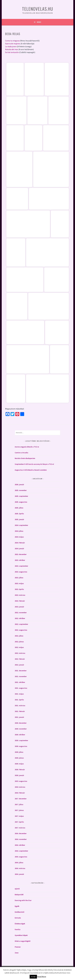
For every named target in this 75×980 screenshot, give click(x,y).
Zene (17, 953)
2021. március (20, 706)
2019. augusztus (21, 781)
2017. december (21, 799)
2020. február (20, 770)
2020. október (20, 735)
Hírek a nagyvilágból (23, 941)
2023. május (19, 583)
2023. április (19, 589)
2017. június (19, 810)
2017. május (19, 816)
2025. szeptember (21, 496)
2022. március (20, 653)
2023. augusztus (21, 572)
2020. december (21, 723)
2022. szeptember (21, 624)
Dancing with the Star (23, 900)
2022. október (20, 618)
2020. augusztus (21, 746)
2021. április (19, 700)
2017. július (19, 804)
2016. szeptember (21, 851)
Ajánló (17, 889)
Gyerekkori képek (21, 935)
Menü (39, 22)
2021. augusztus (21, 688)
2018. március (20, 787)
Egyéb (17, 906)
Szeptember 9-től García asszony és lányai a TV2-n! (34, 464)
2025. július (19, 508)
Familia (18, 929)
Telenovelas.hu (38, 9)
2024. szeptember (21, 525)
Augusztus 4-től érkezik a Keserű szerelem (31, 470)
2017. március (20, 828)
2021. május (19, 694)
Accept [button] (33, 977)
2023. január (19, 607)
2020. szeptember (21, 740)
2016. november (21, 839)
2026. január (19, 484)
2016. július (19, 863)
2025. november (21, 490)
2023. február (20, 601)
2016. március (20, 868)
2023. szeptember (21, 566)
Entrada (18, 918)
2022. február (20, 659)
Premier (18, 947)
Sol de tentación (12, 52)
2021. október (20, 682)
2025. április (19, 514)
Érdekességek (20, 924)
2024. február (20, 543)
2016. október (20, 845)
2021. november (21, 676)
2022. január (19, 665)
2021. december (21, 671)
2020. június (19, 758)
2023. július (19, 578)
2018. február (20, 793)
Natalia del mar (12, 49)
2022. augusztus (21, 630)
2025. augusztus (21, 502)
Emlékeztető (20, 912)
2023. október (20, 560)
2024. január (19, 548)
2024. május (19, 537)
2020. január (19, 775)
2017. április (19, 822)
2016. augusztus (21, 857)
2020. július (19, 752)
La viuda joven (11, 46)
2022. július (19, 636)
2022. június (19, 642)
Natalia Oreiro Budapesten (25, 458)
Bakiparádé (19, 895)
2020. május (19, 764)
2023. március (20, 595)
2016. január (19, 874)
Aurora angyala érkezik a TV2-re (27, 447)
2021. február (20, 711)
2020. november (21, 729)
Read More (42, 977)
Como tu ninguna (12, 41)
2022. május (19, 647)
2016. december (21, 833)
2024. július (19, 531)
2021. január (19, 717)
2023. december (21, 554)
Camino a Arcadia (21, 453)
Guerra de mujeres (13, 44)
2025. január (19, 519)
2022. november (21, 613)
